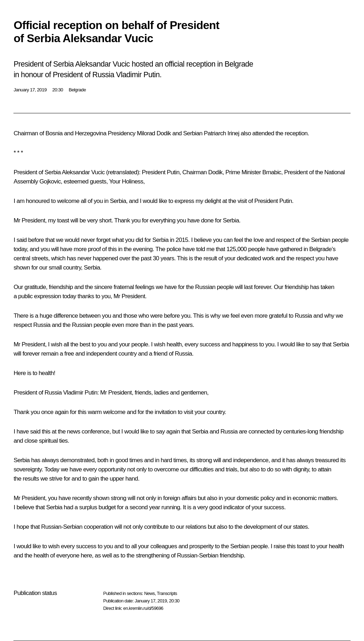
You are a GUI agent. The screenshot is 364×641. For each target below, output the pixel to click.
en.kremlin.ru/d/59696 (143, 608)
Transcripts (167, 593)
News (149, 593)
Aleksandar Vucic (83, 172)
